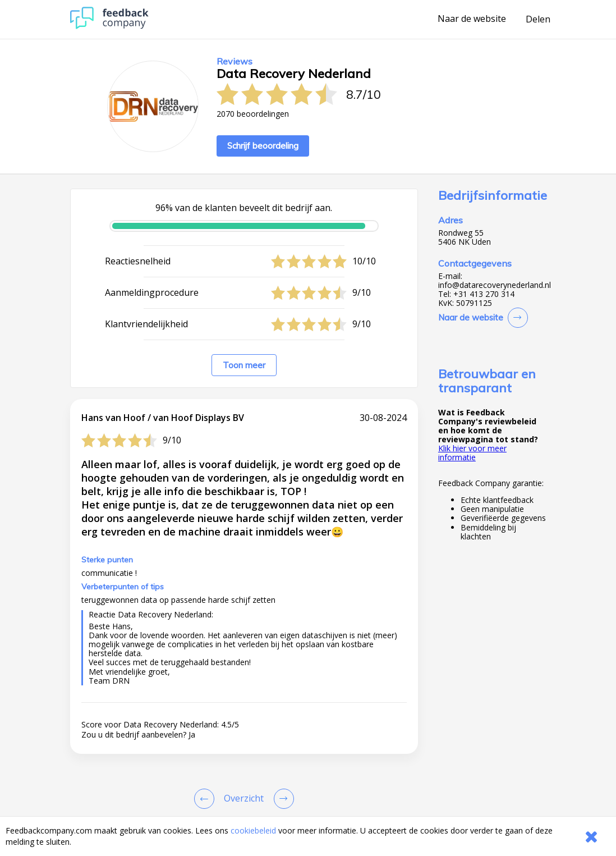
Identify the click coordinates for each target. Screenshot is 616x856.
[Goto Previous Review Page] (206, 799)
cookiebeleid (253, 830)
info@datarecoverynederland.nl (495, 285)
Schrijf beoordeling (263, 146)
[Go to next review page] (282, 799)
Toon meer (244, 365)
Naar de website (472, 19)
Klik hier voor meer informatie (472, 453)
